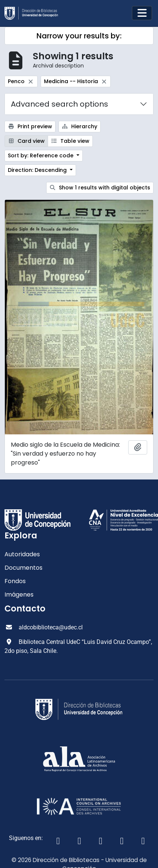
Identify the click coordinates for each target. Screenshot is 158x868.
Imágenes (19, 595)
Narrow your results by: (79, 36)
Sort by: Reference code (41, 155)
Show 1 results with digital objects (100, 188)
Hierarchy (80, 126)
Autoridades (22, 554)
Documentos (23, 568)
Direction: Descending (38, 170)
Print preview (30, 126)
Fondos (15, 581)
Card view (26, 141)
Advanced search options (59, 104)
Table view (70, 141)
